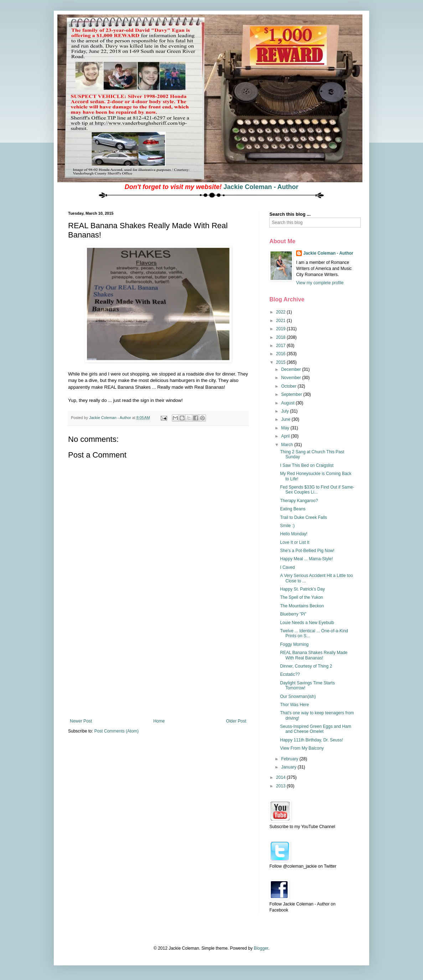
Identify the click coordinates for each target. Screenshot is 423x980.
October (289, 386)
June (286, 419)
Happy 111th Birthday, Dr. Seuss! (312, 740)
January (289, 767)
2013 (282, 786)
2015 (282, 362)
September (292, 394)
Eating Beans (293, 509)
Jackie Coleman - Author (261, 187)
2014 (282, 777)
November (292, 378)
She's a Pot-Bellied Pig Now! (307, 551)
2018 (282, 337)
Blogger (261, 948)
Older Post (236, 721)
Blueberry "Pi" (293, 614)
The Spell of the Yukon (302, 597)
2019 (282, 329)
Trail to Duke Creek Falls (304, 517)
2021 (282, 321)
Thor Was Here (295, 705)
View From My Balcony (302, 748)
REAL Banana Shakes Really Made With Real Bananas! (314, 655)
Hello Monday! (294, 534)
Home (159, 721)
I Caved (287, 567)
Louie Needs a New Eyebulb (307, 623)
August (288, 403)
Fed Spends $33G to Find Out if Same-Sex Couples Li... (317, 490)
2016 (282, 354)
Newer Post (81, 721)
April (286, 436)
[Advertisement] (158, 665)
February (290, 759)
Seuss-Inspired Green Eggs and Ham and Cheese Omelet (316, 729)
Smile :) (287, 526)
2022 (282, 312)
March (288, 445)
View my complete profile (320, 283)
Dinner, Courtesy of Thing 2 (306, 666)
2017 (282, 346)
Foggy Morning (294, 644)
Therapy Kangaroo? (299, 501)
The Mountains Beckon (302, 606)
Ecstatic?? (290, 674)
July (286, 411)
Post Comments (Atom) (116, 731)
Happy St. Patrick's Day (303, 589)
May (286, 428)
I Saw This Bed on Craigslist (307, 465)
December (292, 369)
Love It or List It (295, 542)
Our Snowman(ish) (298, 696)
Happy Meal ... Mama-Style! (306, 559)
